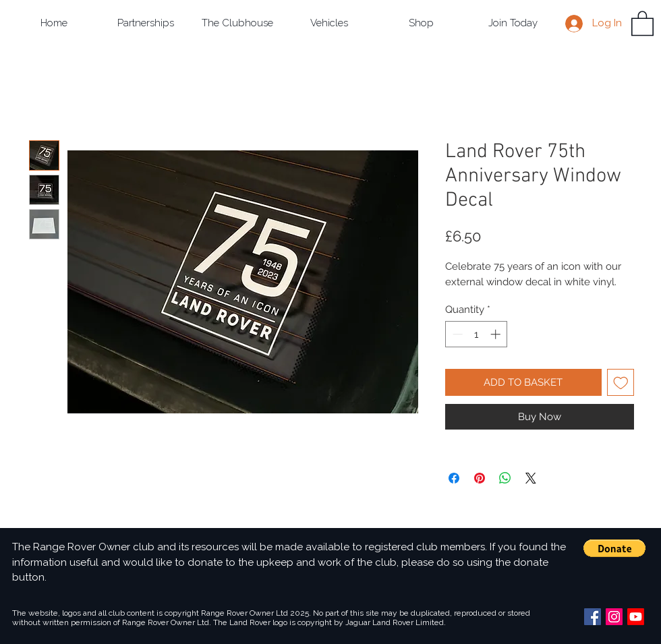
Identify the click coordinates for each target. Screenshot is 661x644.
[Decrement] (456, 334)
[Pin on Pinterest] (480, 478)
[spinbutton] (477, 334)
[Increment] (497, 334)
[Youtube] (636, 617)
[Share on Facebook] (454, 478)
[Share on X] (531, 478)
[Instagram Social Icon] (614, 617)
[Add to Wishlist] (621, 383)
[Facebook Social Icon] (593, 617)
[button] (146, 23)
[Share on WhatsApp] (505, 478)
